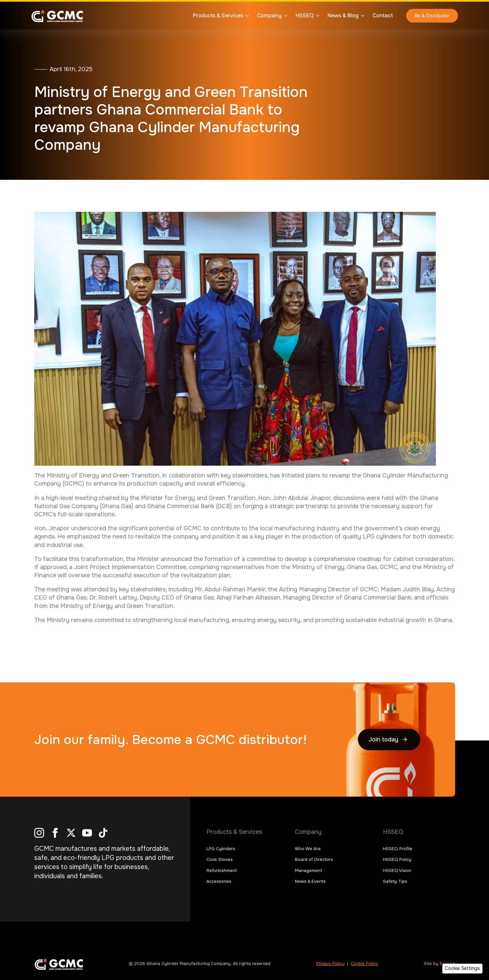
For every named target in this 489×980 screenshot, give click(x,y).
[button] (462, 969)
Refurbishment (222, 871)
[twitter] (71, 833)
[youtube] (87, 833)
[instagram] (39, 833)
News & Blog (343, 16)
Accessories (219, 881)
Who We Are (308, 849)
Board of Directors (314, 859)
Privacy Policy (330, 964)
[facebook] (55, 833)
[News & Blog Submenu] (361, 16)
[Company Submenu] (284, 16)
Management (308, 871)
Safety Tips (395, 881)
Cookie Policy (364, 964)
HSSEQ (305, 16)
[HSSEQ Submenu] (316, 16)
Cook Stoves (220, 859)
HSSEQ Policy (397, 859)
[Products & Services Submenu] (246, 16)
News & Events (310, 881)
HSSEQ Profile (398, 849)
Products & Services (218, 16)
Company (269, 16)
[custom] (103, 833)
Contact (383, 16)
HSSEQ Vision (397, 871)
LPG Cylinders (221, 849)
